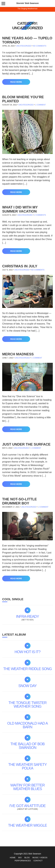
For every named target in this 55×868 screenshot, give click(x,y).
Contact (38, 861)
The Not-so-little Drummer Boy (20, 501)
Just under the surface (26, 444)
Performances (23, 861)
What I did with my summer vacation (20, 209)
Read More (16, 82)
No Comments (40, 46)
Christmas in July (20, 266)
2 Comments (40, 215)
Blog (27, 858)
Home (13, 858)
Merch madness (18, 354)
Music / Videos (40, 858)
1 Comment (40, 105)
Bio (20, 858)
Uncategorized (24, 46)
